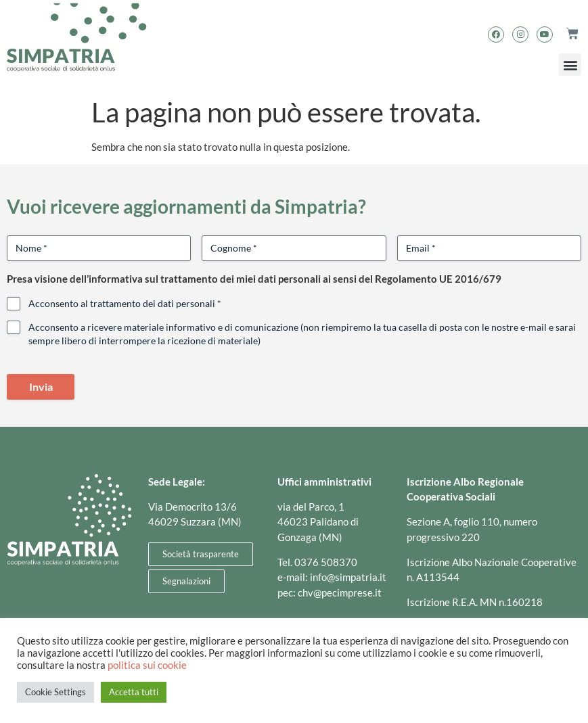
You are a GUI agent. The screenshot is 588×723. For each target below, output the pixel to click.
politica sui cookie (147, 665)
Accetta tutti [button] (134, 692)
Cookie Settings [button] (55, 692)
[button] (570, 65)
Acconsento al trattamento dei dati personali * (125, 303)
